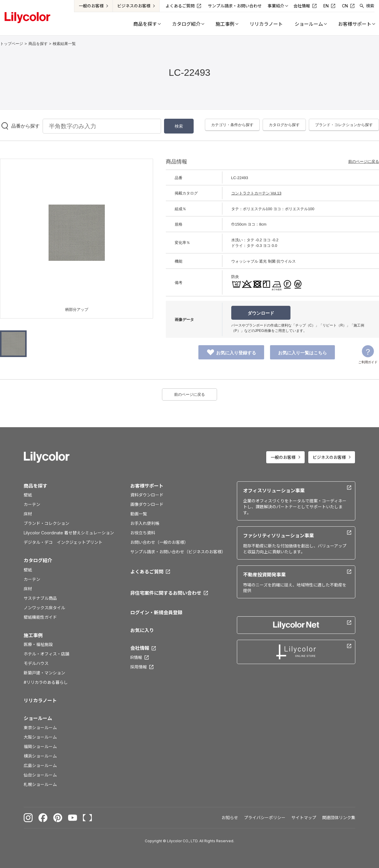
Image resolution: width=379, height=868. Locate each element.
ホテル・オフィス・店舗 (46, 654)
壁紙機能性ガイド (40, 617)
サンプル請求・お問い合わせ (235, 6)
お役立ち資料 (143, 533)
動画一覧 (139, 514)
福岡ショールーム (40, 746)
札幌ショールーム (40, 784)
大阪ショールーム (40, 737)
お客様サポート (147, 486)
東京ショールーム (40, 728)
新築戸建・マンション (44, 673)
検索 (370, 6)
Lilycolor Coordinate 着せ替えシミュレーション (69, 533)
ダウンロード (261, 313)
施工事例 (33, 635)
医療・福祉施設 (38, 644)
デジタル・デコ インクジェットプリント (63, 542)
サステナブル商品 (40, 598)
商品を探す (38, 44)
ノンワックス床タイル (44, 608)
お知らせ (230, 818)
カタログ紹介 (38, 560)
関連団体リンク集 (339, 818)
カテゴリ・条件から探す (232, 125)
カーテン (32, 504)
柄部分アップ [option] (77, 310)
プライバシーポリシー (265, 818)
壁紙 (28, 495)
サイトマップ (304, 818)
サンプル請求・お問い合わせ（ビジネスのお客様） (178, 552)
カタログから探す (284, 125)
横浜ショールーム (40, 756)
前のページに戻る (364, 161)
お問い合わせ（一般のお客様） (159, 542)
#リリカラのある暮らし (46, 682)
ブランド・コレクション (46, 523)
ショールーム (38, 718)
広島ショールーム (40, 765)
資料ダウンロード (147, 495)
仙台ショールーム (40, 775)
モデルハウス (36, 663)
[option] (77, 233)
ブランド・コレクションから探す (344, 125)
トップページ (12, 44)
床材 (28, 514)
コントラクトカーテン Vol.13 (256, 193)
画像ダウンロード (147, 504)
